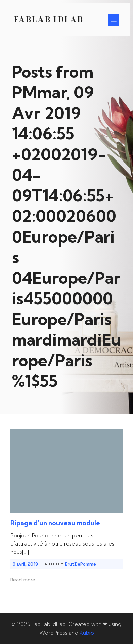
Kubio (87, 633)
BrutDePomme (80, 564)
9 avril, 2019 (25, 564)
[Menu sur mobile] (114, 20)
